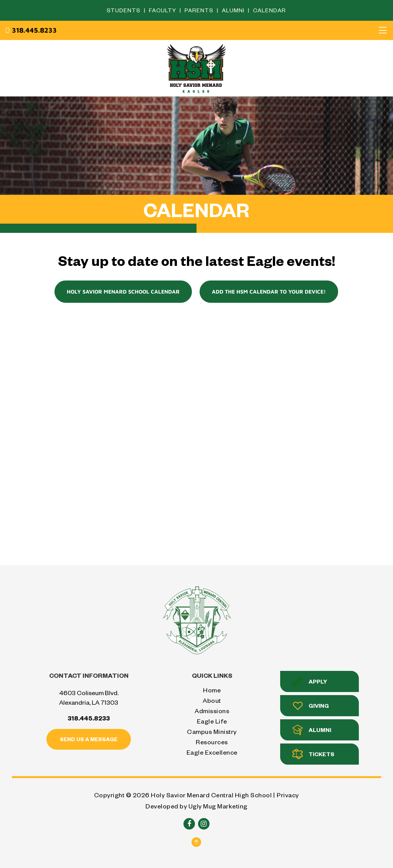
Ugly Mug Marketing (218, 806)
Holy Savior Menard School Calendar (123, 291)
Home (212, 690)
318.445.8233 (31, 30)
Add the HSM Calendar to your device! (269, 291)
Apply (310, 681)
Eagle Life (212, 721)
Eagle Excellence (212, 752)
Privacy (288, 795)
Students (124, 10)
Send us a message (89, 739)
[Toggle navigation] (383, 30)
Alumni (234, 10)
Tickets (313, 754)
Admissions (212, 711)
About (212, 700)
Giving (311, 706)
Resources (212, 742)
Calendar (269, 10)
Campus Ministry (212, 731)
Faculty (163, 10)
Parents (200, 10)
